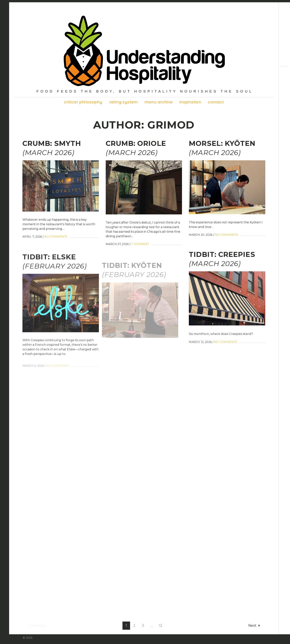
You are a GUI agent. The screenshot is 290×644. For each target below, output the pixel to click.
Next (254, 622)
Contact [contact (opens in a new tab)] (216, 102)
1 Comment (139, 245)
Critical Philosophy (83, 102)
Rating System (124, 102)
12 (161, 622)
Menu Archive (159, 102)
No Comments (56, 237)
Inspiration (190, 102)
